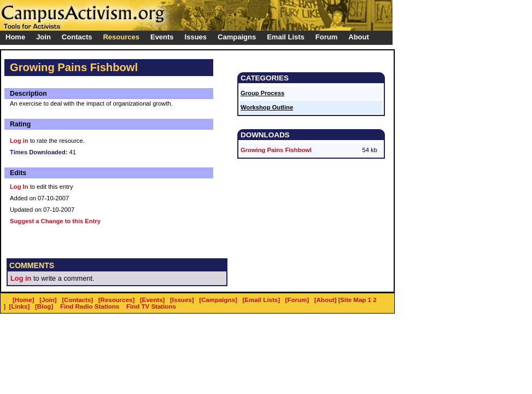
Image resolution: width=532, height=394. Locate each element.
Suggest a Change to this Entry (55, 221)
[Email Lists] (261, 300)
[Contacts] (77, 300)
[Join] (48, 300)
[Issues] (182, 300)
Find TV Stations (151, 306)
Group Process (262, 93)
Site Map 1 (356, 300)
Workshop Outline (267, 107)
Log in (19, 141)
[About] (326, 300)
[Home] (24, 300)
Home (15, 37)
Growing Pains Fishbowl (276, 150)
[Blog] (44, 306)
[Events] (152, 300)
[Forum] (297, 300)
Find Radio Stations (90, 306)
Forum (326, 37)
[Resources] (117, 300)
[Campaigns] (218, 300)
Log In (19, 187)
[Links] (20, 306)
